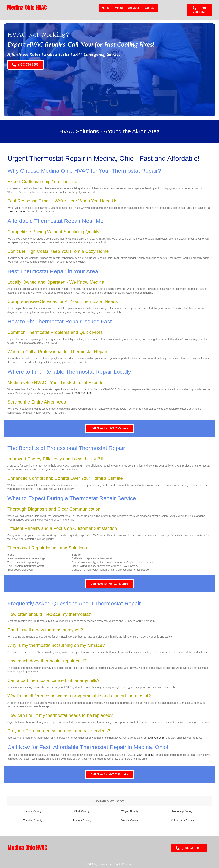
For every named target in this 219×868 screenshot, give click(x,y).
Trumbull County (33, 820)
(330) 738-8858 (16, 212)
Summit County (33, 811)
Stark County (82, 811)
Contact (150, 8)
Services (134, 8)
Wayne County (130, 811)
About (119, 8)
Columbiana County (182, 820)
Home (105, 8)
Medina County (130, 820)
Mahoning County (182, 811)
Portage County (82, 820)
